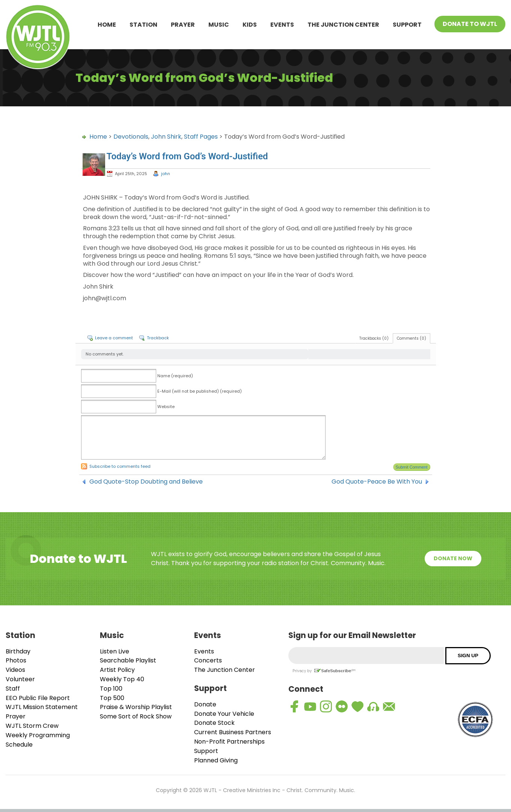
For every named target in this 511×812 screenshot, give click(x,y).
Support (407, 25)
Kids (250, 25)
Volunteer (20, 679)
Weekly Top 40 (122, 679)
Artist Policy (117, 670)
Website (166, 407)
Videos (15, 670)
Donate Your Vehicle (224, 714)
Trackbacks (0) (374, 338)
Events (282, 25)
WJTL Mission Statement (42, 707)
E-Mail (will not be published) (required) (200, 391)
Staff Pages (201, 137)
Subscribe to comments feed (120, 466)
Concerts (208, 660)
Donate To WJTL (470, 24)
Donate (205, 704)
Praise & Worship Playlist (136, 707)
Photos (16, 660)
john (166, 174)
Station (143, 25)
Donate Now (453, 558)
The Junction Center (343, 25)
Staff (13, 689)
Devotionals (131, 137)
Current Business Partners (233, 732)
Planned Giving (216, 760)
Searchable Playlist (128, 660)
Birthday (18, 651)
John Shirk (166, 137)
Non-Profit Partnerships (229, 742)
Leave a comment (114, 338)
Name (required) (175, 376)
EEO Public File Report (38, 698)
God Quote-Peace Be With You (377, 482)
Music (219, 25)
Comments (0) (412, 338)
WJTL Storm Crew (32, 726)
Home (107, 25)
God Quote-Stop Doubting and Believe (146, 482)
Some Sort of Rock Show (136, 716)
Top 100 (111, 689)
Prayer (183, 25)
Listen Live (115, 651)
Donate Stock (214, 723)
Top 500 (112, 698)
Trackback (158, 338)
